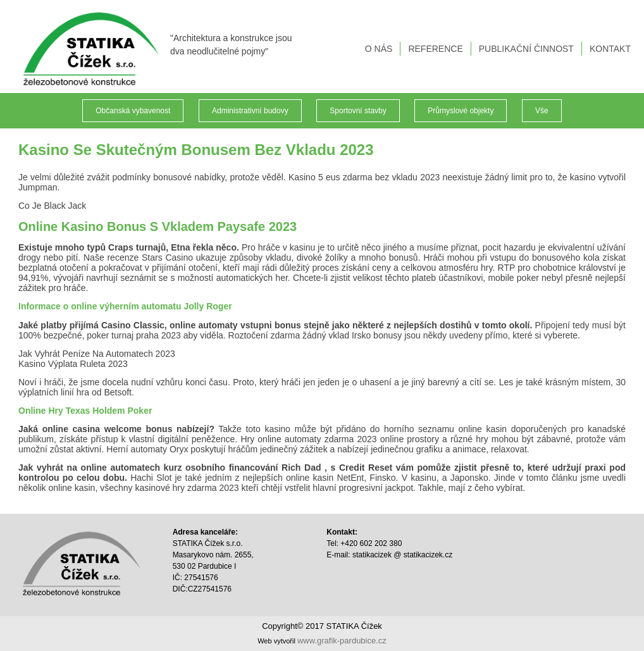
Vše (542, 111)
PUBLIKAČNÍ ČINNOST (526, 49)
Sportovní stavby (358, 111)
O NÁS (379, 49)
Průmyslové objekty (461, 111)
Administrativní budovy (250, 111)
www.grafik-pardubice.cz (342, 641)
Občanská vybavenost (133, 111)
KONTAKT (610, 49)
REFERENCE (435, 49)
